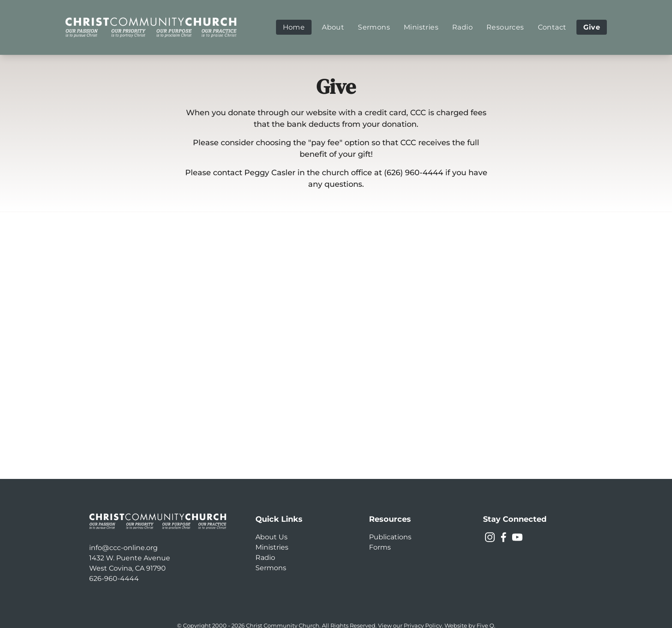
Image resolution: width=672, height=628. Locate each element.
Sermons (271, 568)
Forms (380, 547)
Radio (265, 558)
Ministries (272, 547)
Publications (390, 537)
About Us (271, 537)
